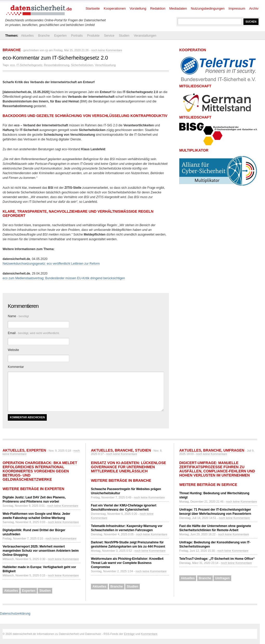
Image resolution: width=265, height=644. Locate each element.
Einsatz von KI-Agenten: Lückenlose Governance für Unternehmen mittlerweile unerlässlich (128, 467)
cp (47, 50)
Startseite (93, 8)
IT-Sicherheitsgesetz (29, 65)
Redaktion (158, 8)
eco (12, 65)
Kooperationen (115, 8)
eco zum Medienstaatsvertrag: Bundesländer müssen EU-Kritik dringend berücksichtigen (64, 278)
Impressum (237, 8)
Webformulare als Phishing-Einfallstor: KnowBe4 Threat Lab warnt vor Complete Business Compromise (127, 563)
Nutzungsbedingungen (208, 8)
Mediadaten (178, 8)
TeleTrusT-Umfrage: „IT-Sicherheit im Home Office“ (217, 559)
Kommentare (149, 634)
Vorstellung (138, 8)
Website (13, 350)
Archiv (254, 8)
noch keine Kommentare (107, 50)
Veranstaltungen (145, 36)
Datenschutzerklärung (15, 614)
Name (18, 316)
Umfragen (234, 450)
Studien (124, 36)
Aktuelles (27, 36)
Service (109, 36)
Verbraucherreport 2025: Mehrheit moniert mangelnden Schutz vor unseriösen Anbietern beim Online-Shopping (41, 551)
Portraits (77, 36)
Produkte (93, 36)
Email (34, 333)
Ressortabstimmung (57, 65)
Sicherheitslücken (82, 65)
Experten (60, 36)
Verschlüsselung (105, 65)
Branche (44, 36)
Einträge (129, 634)
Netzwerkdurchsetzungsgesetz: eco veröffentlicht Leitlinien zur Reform (51, 264)
